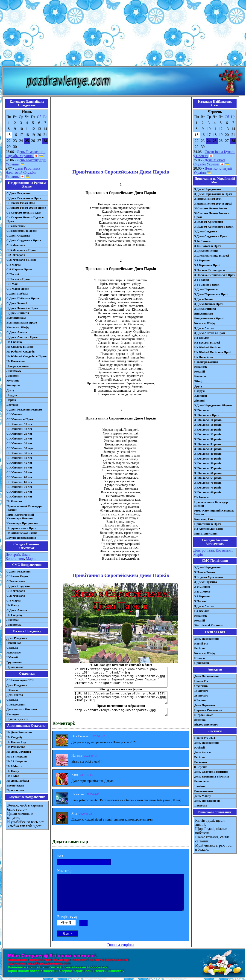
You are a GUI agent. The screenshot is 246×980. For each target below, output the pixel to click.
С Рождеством (16, 226)
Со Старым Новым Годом (24, 212)
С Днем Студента (18, 236)
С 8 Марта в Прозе (19, 269)
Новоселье (13, 652)
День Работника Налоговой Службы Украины (23, 172)
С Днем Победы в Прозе (23, 298)
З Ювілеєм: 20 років (208, 429)
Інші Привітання (206, 533)
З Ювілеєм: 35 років (208, 449)
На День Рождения (19, 732)
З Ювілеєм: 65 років (208, 478)
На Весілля (202, 338)
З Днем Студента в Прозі (211, 236)
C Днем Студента (18, 586)
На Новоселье (16, 361)
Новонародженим (206, 362)
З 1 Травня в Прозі (207, 285)
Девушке (12, 405)
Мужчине (13, 380)
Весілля (199, 648)
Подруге (12, 395)
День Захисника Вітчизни (212, 776)
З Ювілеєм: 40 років (208, 454)
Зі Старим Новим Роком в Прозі (212, 215)
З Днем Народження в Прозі (213, 194)
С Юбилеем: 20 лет (19, 434)
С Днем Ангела (17, 332)
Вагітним (201, 762)
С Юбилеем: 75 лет (19, 492)
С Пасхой (13, 274)
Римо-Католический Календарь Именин (20, 516)
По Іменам (201, 497)
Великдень (201, 781)
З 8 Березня (202, 260)
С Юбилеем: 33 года (20, 448)
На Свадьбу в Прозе (20, 347)
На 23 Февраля (17, 761)
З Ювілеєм (201, 410)
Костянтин (224, 550)
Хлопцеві (201, 396)
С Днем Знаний (17, 303)
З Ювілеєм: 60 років (208, 473)
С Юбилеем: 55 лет (19, 472)
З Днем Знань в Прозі (209, 304)
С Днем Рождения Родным (24, 409)
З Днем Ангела (204, 328)
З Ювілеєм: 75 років (208, 487)
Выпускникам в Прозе (22, 322)
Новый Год (14, 643)
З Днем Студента (205, 231)
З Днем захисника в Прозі (212, 256)
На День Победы (18, 781)
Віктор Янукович (206, 724)
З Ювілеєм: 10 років (208, 420)
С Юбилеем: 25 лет (19, 438)
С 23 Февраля (16, 255)
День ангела (15, 695)
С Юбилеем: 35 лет (19, 453)
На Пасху (13, 605)
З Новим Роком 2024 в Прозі (213, 204)
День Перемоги (205, 705)
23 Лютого (201, 695)
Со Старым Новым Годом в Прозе (25, 219)
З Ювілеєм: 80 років (208, 492)
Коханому (201, 367)
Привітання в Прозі (208, 524)
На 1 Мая (13, 776)
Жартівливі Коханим (208, 625)
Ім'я (60, 856)
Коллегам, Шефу (18, 327)
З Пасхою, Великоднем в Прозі (215, 275)
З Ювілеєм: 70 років (208, 483)
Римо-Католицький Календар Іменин (214, 512)
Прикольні (202, 663)
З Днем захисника (206, 251)
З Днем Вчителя (205, 309)
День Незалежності (207, 801)
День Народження (206, 639)
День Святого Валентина (211, 772)
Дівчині (199, 400)
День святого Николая (22, 709)
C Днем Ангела (17, 610)
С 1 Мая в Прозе (18, 289)
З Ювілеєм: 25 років (208, 434)
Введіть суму (67, 917)
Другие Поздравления (21, 538)
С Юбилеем (14, 414)
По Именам (14, 501)
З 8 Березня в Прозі (207, 265)
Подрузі (199, 391)
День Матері (203, 796)
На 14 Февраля (17, 756)
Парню (11, 400)
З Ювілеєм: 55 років (208, 468)
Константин (15, 559)
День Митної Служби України (209, 162)
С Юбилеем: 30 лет (19, 443)
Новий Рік (201, 643)
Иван (26, 554)
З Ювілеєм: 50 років (208, 463)
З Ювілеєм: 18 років (208, 425)
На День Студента (19, 752)
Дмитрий (13, 554)
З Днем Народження (208, 189)
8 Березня (201, 700)
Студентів (201, 686)
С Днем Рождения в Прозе (24, 198)
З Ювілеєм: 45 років (208, 458)
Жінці (198, 381)
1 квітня (200, 786)
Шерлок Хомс (204, 715)
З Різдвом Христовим (208, 222)
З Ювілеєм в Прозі (207, 415)
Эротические (15, 785)
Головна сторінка (121, 945)
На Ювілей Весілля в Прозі (213, 352)
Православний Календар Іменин (211, 504)
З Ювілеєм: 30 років (208, 439)
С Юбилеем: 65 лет (19, 482)
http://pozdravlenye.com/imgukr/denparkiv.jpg (121, 712)
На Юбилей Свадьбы (21, 351)
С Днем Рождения (19, 193)
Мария (31, 559)
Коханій (199, 371)
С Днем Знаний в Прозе (22, 308)
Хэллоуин (13, 714)
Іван (211, 550)
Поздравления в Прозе (22, 528)
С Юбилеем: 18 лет (19, 429)
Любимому (14, 371)
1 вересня (201, 805)
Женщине (13, 385)
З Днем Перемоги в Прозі (211, 294)
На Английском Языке (22, 533)
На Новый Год (16, 742)
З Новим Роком (205, 572)
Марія (198, 554)
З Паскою (201, 601)
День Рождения (17, 638)
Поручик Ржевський (208, 710)
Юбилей (12, 657)
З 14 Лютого (202, 241)
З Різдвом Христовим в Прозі (214, 227)
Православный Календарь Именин (24, 508)
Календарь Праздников (22, 523)
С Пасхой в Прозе (18, 279)
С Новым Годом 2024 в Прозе (26, 208)
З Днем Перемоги (206, 289)
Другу (10, 390)
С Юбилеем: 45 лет (19, 463)
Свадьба (12, 648)
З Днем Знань (203, 299)
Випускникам (204, 314)
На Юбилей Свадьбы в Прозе (26, 356)
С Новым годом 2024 (20, 680)
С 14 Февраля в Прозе (21, 250)
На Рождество (16, 747)
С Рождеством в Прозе (22, 231)
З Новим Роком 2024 (208, 199)
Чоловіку (200, 376)
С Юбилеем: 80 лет (19, 496)
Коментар (65, 871)
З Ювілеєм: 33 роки (207, 444)
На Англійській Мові (208, 529)
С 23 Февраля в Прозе (21, 260)
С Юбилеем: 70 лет (19, 487)
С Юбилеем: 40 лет (19, 458)
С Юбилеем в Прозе (20, 419)
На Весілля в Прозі (207, 343)
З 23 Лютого (202, 591)
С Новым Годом (17, 576)
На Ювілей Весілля (207, 347)
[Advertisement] (123, 34)
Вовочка (200, 720)
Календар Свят (205, 519)
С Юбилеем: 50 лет (19, 467)
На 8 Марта (14, 766)
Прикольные (15, 667)
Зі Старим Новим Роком (211, 208)
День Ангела (203, 752)
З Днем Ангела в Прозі (209, 333)
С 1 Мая (12, 284)
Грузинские (14, 662)
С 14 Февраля (16, 245)
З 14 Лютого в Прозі (208, 246)
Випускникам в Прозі (209, 318)
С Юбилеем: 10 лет (19, 424)
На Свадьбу (14, 342)
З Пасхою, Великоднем (209, 270)
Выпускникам (16, 318)
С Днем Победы (17, 293)
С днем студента (17, 719)
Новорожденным (18, 366)
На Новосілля (204, 357)
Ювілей (199, 658)
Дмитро (199, 550)
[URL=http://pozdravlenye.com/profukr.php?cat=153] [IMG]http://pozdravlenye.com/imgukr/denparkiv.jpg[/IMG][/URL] (121, 698)
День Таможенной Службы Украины (25, 154)
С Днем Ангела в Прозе (22, 337)
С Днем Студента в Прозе (24, 240)
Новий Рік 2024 (205, 738)
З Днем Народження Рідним (213, 405)
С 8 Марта (13, 265)
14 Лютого (201, 691)
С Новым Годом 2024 (20, 203)
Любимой (13, 376)
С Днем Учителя (18, 313)
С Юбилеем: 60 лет (19, 477)
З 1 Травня (201, 280)
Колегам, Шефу (205, 323)
